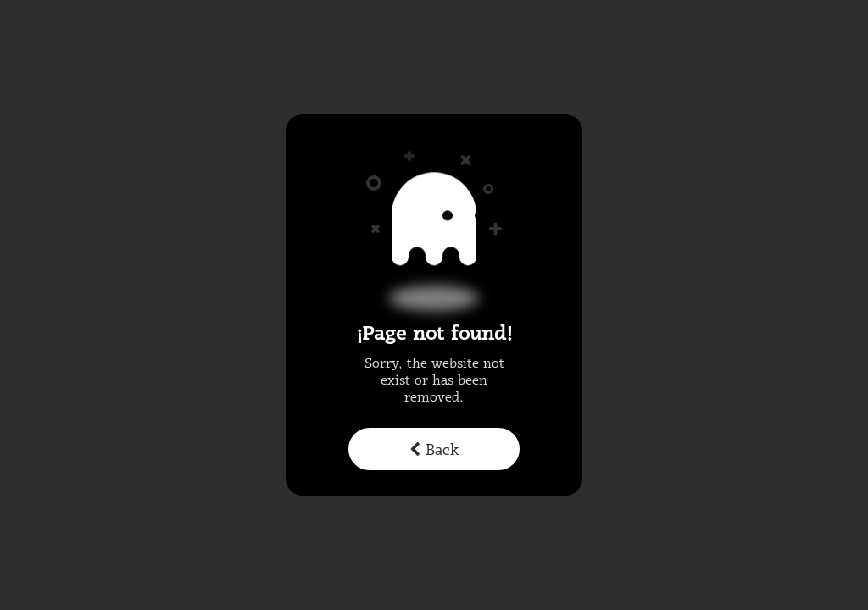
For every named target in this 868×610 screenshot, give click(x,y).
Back (434, 451)
